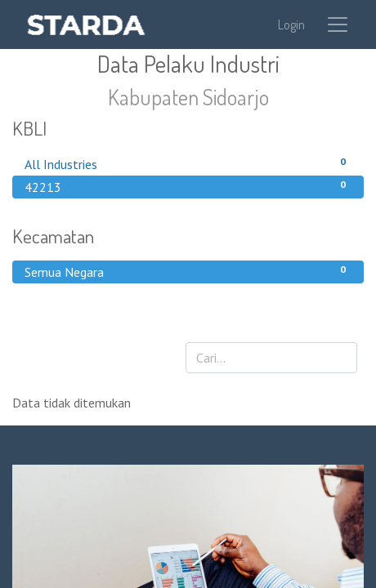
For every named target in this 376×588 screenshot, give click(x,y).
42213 (188, 186)
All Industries (188, 163)
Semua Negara (188, 271)
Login (291, 24)
